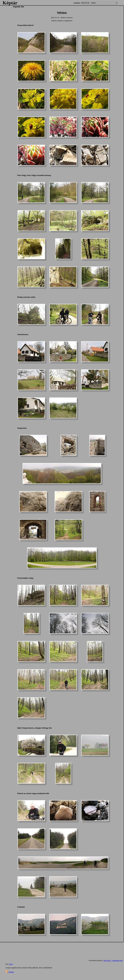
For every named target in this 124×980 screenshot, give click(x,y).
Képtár (10, 3)
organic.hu (18, 7)
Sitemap (11, 972)
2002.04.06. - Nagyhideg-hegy (113, 961)
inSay (11, 964)
